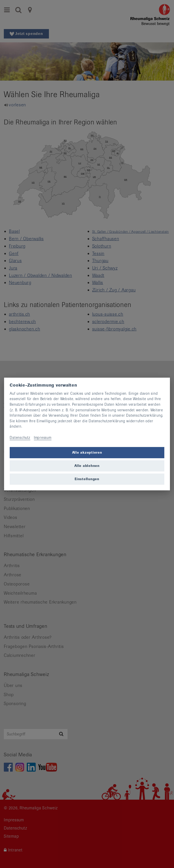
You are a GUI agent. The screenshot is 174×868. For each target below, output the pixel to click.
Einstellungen (87, 479)
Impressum (43, 438)
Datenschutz (20, 438)
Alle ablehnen (87, 466)
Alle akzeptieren (87, 452)
